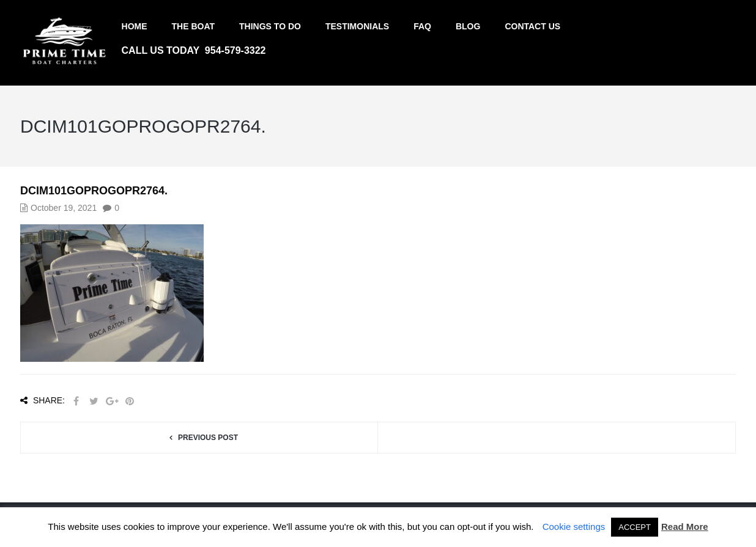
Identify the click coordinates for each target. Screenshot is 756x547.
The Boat (194, 26)
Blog (468, 26)
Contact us (532, 26)
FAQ (422, 26)
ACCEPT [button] (635, 527)
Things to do (270, 26)
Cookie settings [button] (574, 527)
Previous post (208, 438)
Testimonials (357, 26)
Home (135, 26)
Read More (685, 527)
